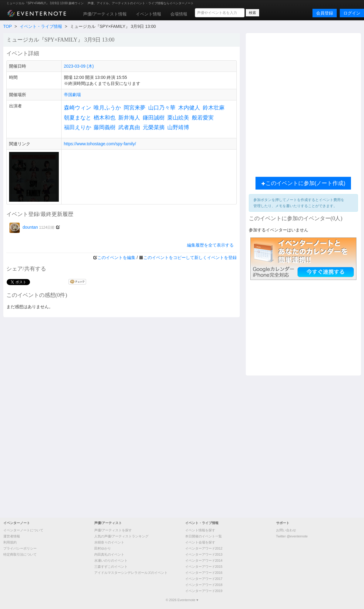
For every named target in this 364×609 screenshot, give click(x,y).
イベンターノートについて (23, 530)
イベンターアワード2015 (204, 567)
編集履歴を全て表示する (210, 245)
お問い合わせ (286, 530)
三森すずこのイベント (111, 567)
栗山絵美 (178, 118)
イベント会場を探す (200, 542)
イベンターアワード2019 (204, 591)
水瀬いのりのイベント (111, 560)
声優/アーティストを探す (113, 530)
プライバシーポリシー (20, 548)
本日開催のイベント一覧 (204, 536)
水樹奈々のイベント (109, 542)
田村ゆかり (103, 548)
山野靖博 (178, 127)
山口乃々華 (162, 108)
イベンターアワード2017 (204, 579)
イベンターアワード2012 (204, 548)
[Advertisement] (81, 103)
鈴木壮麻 (214, 108)
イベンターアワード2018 (204, 585)
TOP (8, 26)
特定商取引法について (20, 554)
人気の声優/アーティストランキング (121, 536)
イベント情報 (149, 14)
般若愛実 (203, 118)
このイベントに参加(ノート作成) (303, 183)
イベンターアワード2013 (204, 554)
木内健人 (189, 108)
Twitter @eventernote (292, 536)
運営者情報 (12, 536)
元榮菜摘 (154, 127)
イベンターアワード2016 (204, 573)
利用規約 (10, 542)
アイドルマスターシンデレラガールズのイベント (131, 573)
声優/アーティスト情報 (105, 14)
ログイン (352, 13)
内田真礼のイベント (109, 554)
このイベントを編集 (116, 257)
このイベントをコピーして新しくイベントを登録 (190, 257)
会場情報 (179, 14)
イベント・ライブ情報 (41, 26)
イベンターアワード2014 (204, 560)
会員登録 (325, 13)
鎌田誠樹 (154, 118)
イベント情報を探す (200, 530)
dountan (32, 227)
